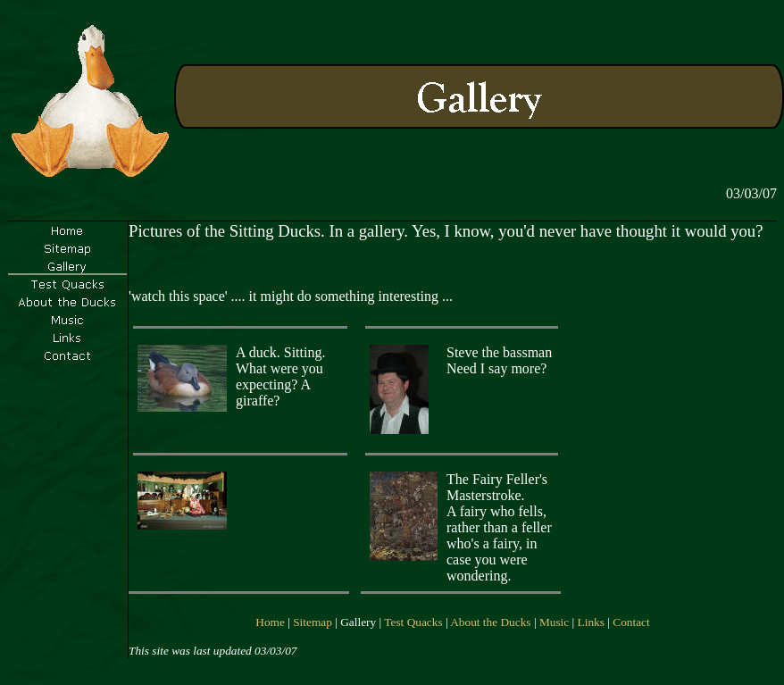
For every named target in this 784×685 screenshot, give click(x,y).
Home (270, 622)
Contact (631, 622)
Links (591, 622)
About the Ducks (490, 622)
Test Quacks (413, 622)
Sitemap (313, 622)
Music (554, 622)
